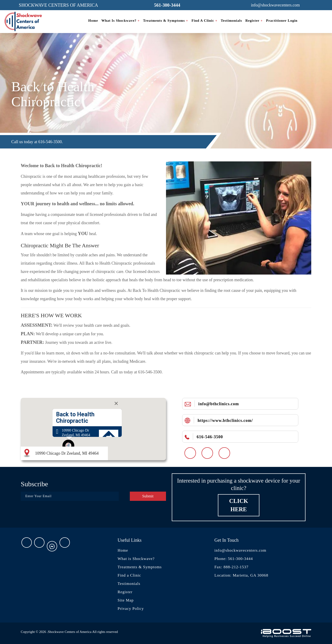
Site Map (126, 600)
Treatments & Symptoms (166, 21)
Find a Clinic (205, 21)
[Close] (116, 403)
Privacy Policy (131, 609)
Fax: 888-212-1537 (231, 567)
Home (93, 21)
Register (254, 21)
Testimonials (231, 21)
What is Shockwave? (121, 21)
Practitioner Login (282, 21)
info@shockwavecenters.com (240, 550)
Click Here (239, 505)
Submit (148, 496)
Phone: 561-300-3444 (234, 559)
